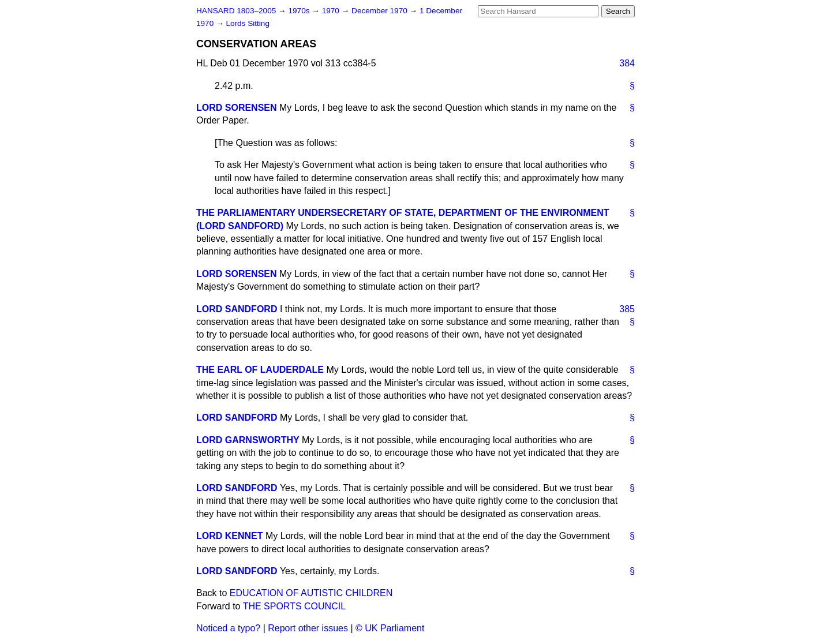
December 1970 (381, 11)
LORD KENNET (230, 536)
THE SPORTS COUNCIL (294, 606)
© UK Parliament (390, 628)
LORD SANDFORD (237, 309)
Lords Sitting (248, 23)
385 (627, 309)
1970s (300, 11)
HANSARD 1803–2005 (236, 11)
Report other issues (308, 628)
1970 (332, 11)
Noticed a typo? (228, 628)
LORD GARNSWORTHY (248, 440)
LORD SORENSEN (237, 108)
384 (627, 63)
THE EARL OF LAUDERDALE (260, 370)
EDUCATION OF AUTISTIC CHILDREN (311, 593)
